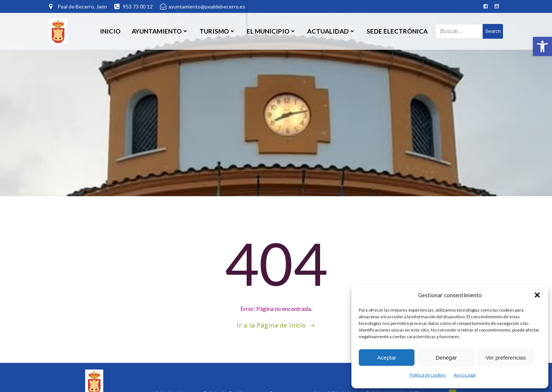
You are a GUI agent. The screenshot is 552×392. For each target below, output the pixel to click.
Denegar (446, 358)
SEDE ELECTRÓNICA (397, 31)
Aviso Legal (465, 375)
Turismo (218, 31)
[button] (542, 46)
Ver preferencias (506, 358)
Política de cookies (428, 375)
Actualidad (331, 31)
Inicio (110, 31)
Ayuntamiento (160, 31)
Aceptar (387, 358)
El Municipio (271, 31)
